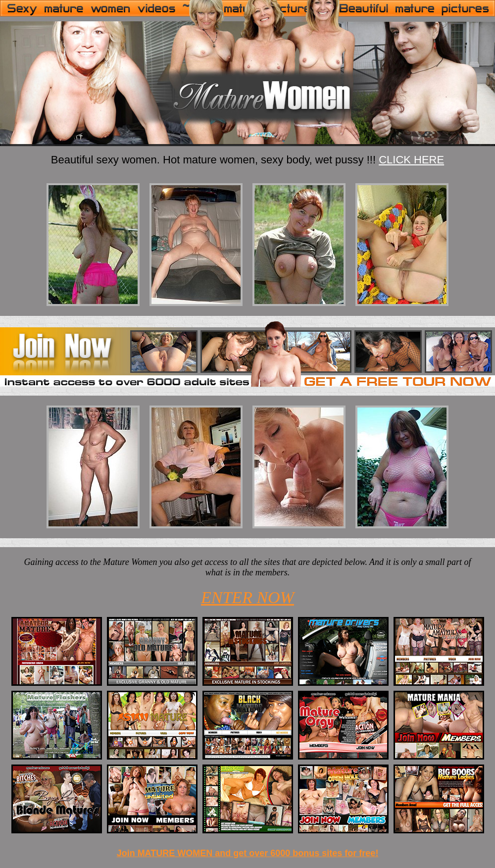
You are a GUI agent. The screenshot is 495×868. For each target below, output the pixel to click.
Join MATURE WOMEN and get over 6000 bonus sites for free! (248, 853)
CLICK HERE (411, 160)
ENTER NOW (247, 597)
